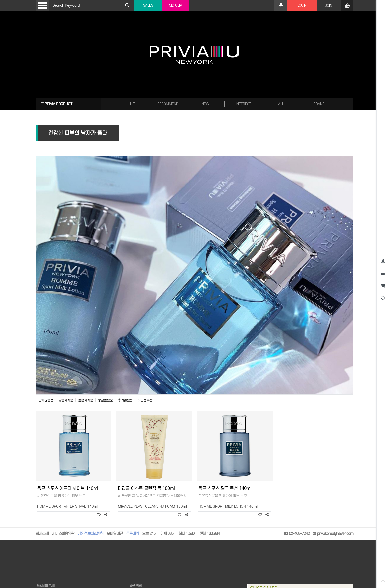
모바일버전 (115, 534)
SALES (148, 6)
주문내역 (132, 534)
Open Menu (42, 6)
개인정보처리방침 (91, 534)
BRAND (319, 104)
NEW (206, 104)
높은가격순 (86, 400)
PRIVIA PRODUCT (57, 104)
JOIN (329, 6)
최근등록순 (145, 400)
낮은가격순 (66, 400)
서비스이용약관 (63, 534)
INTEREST (243, 104)
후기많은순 (125, 400)
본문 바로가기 (0, 0)
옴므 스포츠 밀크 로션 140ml (225, 488)
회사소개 (42, 534)
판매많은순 (46, 400)
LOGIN (302, 6)
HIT (133, 104)
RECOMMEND (168, 104)
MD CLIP (175, 6)
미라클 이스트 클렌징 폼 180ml (146, 488)
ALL (281, 104)
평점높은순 (105, 400)
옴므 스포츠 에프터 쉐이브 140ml (68, 488)
